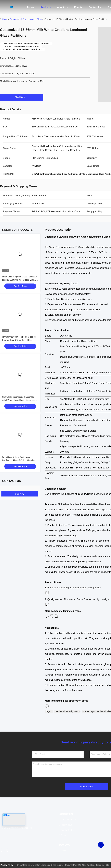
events (78, 7)
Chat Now (22, 97)
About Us (62, 7)
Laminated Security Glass (67, 711)
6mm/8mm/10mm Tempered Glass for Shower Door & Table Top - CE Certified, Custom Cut (19, 340)
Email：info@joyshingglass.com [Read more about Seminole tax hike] (17, 828)
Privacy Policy (7, 865)
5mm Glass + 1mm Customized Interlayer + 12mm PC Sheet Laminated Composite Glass (20, 460)
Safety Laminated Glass (31, 19)
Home (31, 7)
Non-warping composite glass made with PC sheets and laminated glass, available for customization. (18, 400)
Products (46, 7)
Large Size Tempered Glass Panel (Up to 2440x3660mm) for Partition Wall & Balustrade (19, 280)
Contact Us (95, 7)
